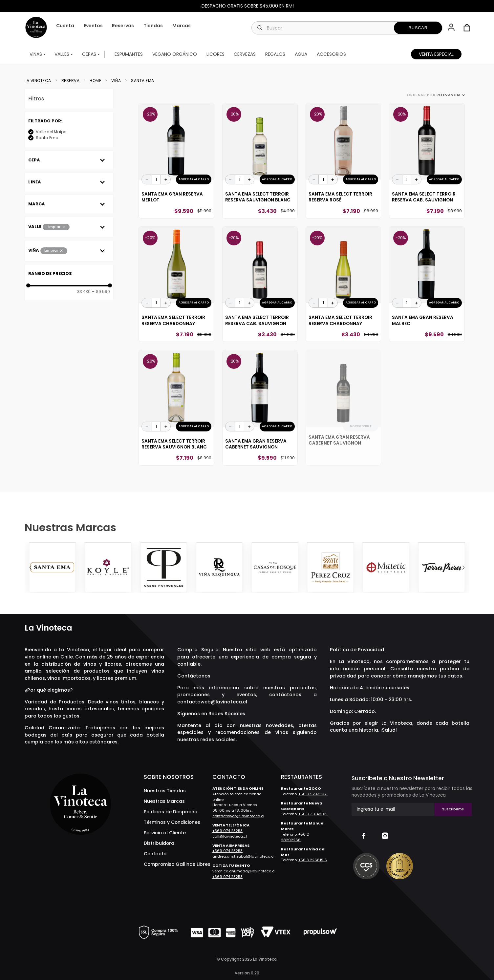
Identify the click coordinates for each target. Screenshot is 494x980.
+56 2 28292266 (295, 837)
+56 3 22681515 (313, 860)
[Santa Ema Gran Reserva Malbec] (427, 284)
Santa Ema (143, 81)
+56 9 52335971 (313, 794)
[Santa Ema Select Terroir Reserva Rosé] (343, 160)
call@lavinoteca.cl (230, 836)
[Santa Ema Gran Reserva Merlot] (176, 160)
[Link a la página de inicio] (40, 81)
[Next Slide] (463, 568)
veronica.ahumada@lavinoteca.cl (244, 871)
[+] (166, 179)
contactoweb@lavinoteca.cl (212, 702)
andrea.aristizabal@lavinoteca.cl (243, 856)
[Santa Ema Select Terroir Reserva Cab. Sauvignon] (427, 160)
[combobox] (347, 28)
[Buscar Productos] (418, 28)
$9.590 (101, 292)
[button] (452, 28)
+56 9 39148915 (313, 814)
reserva (71, 81)
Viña (116, 81)
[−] (147, 179)
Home (95, 81)
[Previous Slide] (31, 568)
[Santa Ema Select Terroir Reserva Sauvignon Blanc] (260, 160)
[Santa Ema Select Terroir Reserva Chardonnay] (176, 284)
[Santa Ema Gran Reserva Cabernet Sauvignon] (260, 407)
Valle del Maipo (51, 132)
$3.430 (84, 292)
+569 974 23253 (227, 831)
